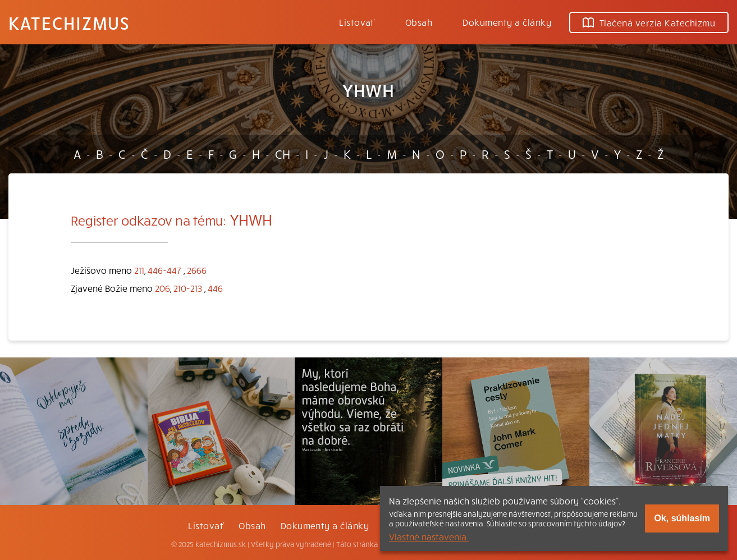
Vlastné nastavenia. (429, 536)
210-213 (188, 288)
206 (162, 288)
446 (215, 288)
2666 (197, 270)
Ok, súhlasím (682, 518)
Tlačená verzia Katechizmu (649, 22)
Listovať (357, 22)
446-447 (164, 270)
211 (139, 270)
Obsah (419, 22)
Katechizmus (69, 22)
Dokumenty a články (507, 22)
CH (283, 154)
